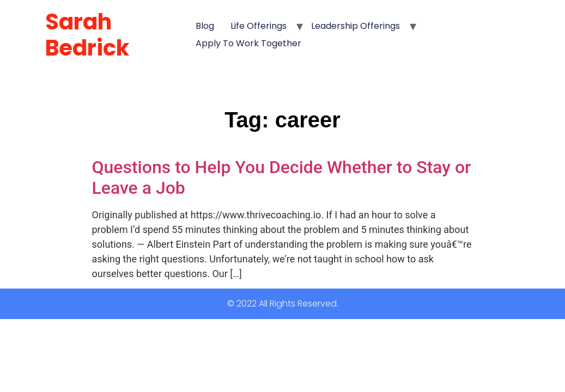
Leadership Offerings (356, 26)
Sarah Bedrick (87, 35)
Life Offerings (259, 26)
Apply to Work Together (248, 43)
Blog (205, 26)
